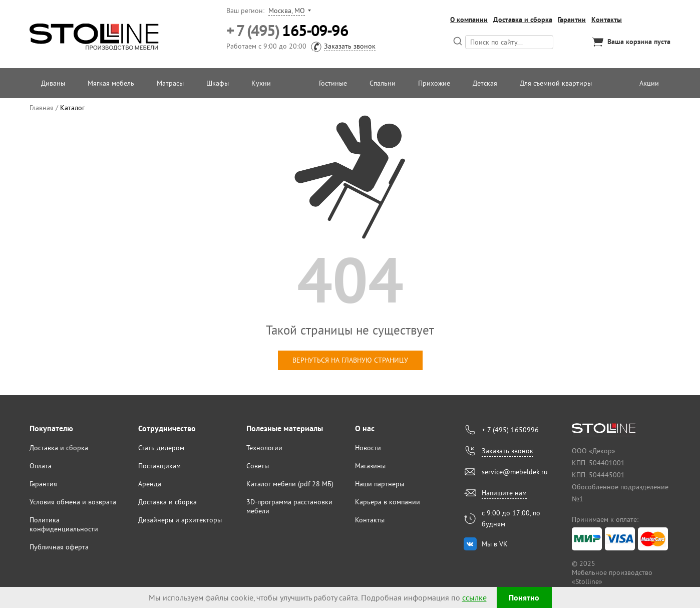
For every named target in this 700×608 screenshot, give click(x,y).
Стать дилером (161, 448)
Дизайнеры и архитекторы (180, 520)
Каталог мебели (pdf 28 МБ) (290, 484)
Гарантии (572, 20)
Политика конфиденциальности (64, 524)
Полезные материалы (285, 428)
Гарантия (43, 484)
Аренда (150, 484)
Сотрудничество (167, 428)
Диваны (53, 83)
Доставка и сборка (523, 20)
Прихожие (434, 83)
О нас (365, 428)
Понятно (524, 598)
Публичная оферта (59, 547)
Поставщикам (159, 466)
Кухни (261, 83)
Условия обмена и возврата (73, 502)
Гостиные (333, 83)
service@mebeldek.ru (515, 472)
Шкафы (218, 83)
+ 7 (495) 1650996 (510, 430)
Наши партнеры (380, 484)
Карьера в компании (388, 502)
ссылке (474, 597)
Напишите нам (504, 493)
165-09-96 (287, 31)
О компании (469, 20)
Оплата (41, 466)
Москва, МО (287, 11)
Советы (258, 466)
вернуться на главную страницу (350, 360)
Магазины (370, 466)
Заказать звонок (350, 46)
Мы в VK (495, 544)
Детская (485, 83)
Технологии (264, 448)
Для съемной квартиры (556, 83)
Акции (649, 83)
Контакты (607, 20)
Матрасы (170, 83)
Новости (368, 448)
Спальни (383, 83)
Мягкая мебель (111, 83)
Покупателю (51, 428)
